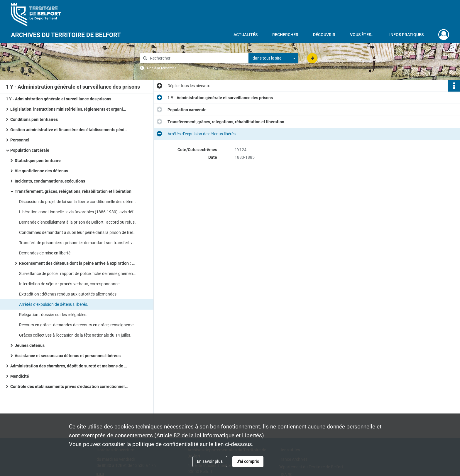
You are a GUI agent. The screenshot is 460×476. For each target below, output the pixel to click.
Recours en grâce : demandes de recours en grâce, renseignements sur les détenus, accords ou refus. (78, 325)
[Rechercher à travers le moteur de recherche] (197, 58)
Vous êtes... (362, 35)
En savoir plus (210, 461)
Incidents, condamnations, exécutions (50, 181)
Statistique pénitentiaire (38, 161)
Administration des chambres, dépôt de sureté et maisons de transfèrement (69, 366)
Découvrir (324, 35)
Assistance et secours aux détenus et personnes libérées (68, 356)
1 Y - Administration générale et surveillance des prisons (59, 99)
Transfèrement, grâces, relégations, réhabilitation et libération (73, 191)
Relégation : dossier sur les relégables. (53, 315)
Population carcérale (30, 150)
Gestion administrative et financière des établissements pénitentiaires (69, 130)
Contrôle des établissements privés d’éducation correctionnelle (69, 386)
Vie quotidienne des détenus (41, 171)
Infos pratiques (406, 35)
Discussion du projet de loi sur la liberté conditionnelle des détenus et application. (78, 202)
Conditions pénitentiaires (34, 119)
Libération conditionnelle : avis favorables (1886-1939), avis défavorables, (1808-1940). (78, 212)
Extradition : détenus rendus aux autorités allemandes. (68, 294)
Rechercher (285, 35)
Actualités (246, 35)
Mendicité (20, 376)
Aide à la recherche (161, 68)
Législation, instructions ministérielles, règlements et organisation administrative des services (69, 109)
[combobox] (273, 58)
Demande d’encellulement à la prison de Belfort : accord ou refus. (77, 222)
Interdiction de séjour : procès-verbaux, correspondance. (70, 284)
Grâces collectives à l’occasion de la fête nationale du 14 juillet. (75, 335)
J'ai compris (248, 461)
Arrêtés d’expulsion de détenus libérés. (54, 304)
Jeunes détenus (30, 345)
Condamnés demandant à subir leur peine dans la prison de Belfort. (78, 232)
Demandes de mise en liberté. (45, 253)
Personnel (20, 140)
